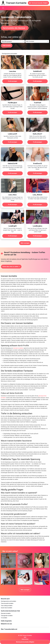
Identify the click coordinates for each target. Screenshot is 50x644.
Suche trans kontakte (7, 608)
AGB (25, 637)
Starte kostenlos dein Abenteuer (15, 28)
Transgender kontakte (7, 616)
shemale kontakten (18, 348)
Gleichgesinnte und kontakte (8, 601)
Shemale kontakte (6, 613)
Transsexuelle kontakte (7, 603)
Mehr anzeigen (25, 243)
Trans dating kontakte (7, 606)
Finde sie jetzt (7, 45)
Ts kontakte (4, 618)
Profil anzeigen (13, 81)
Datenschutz (25, 639)
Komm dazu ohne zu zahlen (11, 267)
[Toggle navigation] (3, 8)
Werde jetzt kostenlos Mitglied (38, 3)
